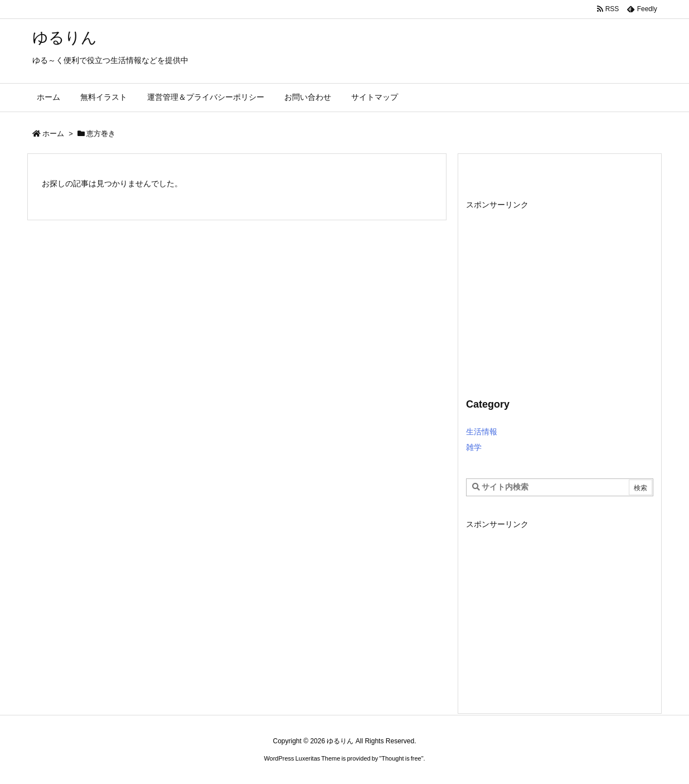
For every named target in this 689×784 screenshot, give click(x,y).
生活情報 (482, 432)
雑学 (474, 447)
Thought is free (401, 758)
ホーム (53, 134)
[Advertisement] (560, 291)
